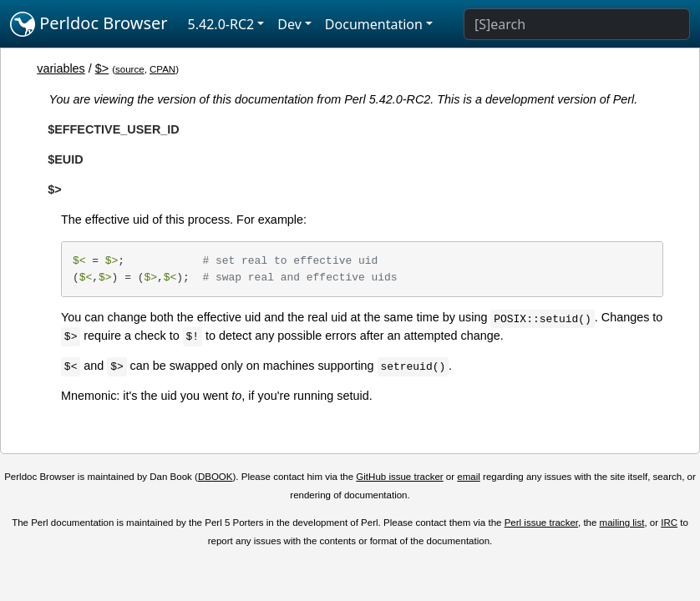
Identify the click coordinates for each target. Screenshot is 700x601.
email (469, 477)
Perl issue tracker (541, 523)
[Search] (577, 24)
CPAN (162, 69)
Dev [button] (289, 24)
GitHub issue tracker (399, 477)
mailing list (622, 523)
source (130, 69)
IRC (669, 523)
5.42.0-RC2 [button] (221, 24)
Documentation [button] (374, 24)
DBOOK (216, 477)
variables (61, 68)
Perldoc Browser (89, 24)
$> (102, 68)
